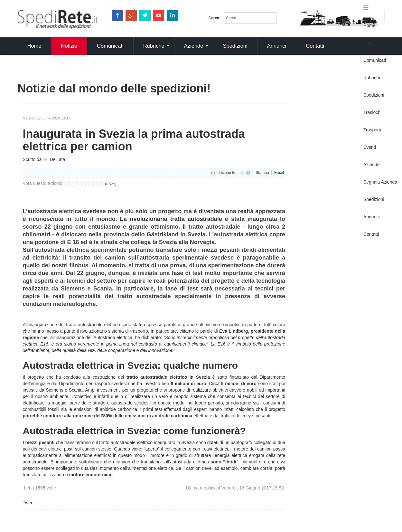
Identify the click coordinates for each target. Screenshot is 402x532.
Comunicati (375, 60)
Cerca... (215, 18)
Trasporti (372, 130)
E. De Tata (55, 159)
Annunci (372, 217)
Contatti (371, 234)
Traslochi (372, 112)
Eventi (370, 147)
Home (369, 25)
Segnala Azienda (380, 182)
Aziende (372, 165)
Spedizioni (374, 95)
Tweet (29, 503)
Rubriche (372, 78)
